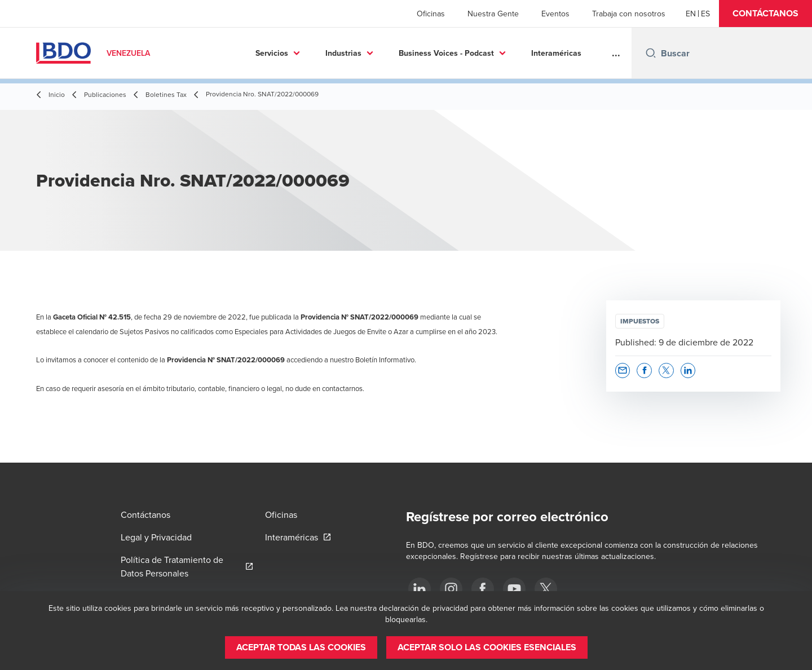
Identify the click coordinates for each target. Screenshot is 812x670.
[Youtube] (514, 589)
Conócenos (553, 53)
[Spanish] (705, 14)
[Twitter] (546, 589)
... (616, 53)
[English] (691, 14)
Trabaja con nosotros (629, 14)
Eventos (555, 14)
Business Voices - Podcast (369, 53)
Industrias (266, 53)
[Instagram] (451, 589)
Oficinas (431, 14)
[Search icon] (651, 53)
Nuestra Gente (493, 14)
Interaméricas (478, 53)
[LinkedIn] (420, 589)
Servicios (194, 53)
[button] (765, 14)
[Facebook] (483, 589)
